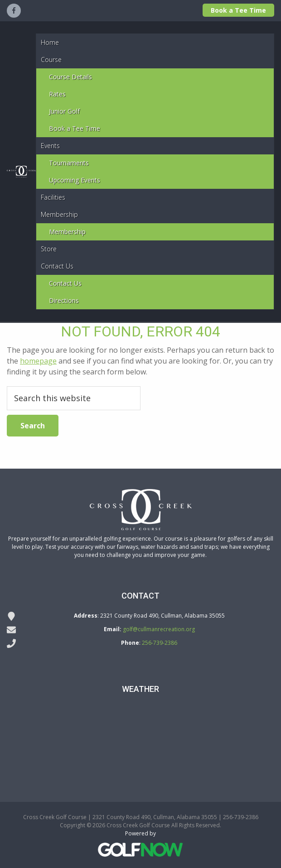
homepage (38, 361)
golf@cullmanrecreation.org (159, 629)
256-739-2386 (160, 643)
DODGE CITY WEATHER (140, 739)
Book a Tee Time (238, 10)
